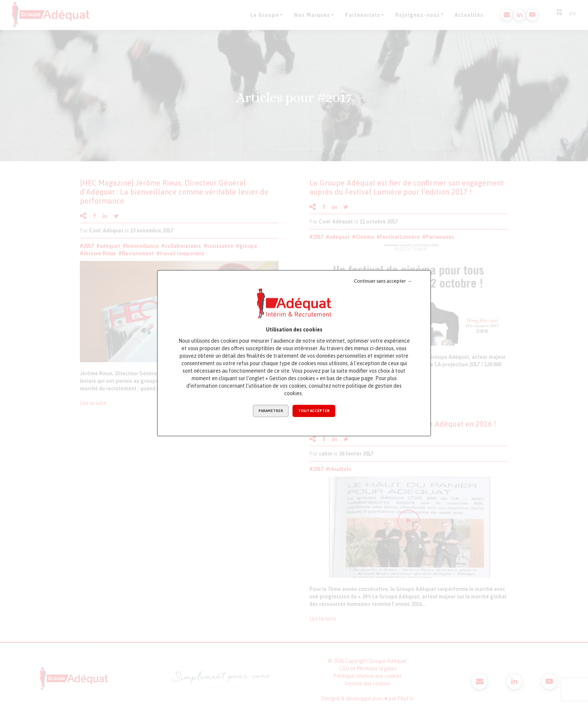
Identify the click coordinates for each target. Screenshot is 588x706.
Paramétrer (271, 411)
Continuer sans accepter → (383, 281)
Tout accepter (314, 411)
